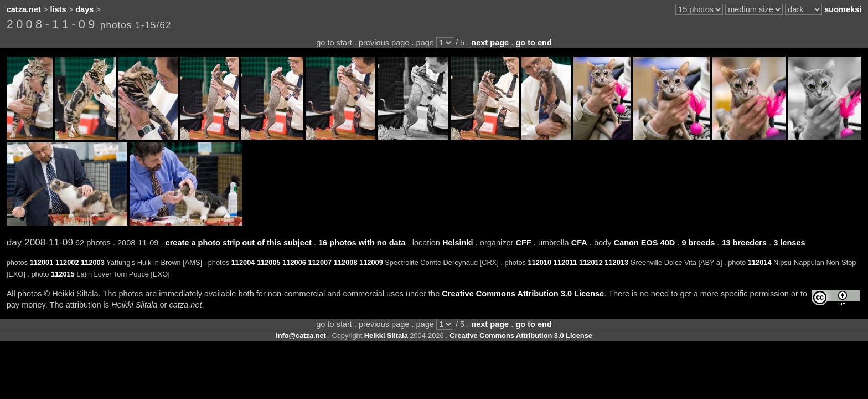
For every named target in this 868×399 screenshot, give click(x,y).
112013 (616, 262)
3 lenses (789, 243)
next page (490, 43)
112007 (320, 262)
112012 (591, 262)
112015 (63, 274)
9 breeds (698, 243)
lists (58, 9)
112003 (93, 262)
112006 (294, 262)
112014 (760, 262)
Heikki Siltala (386, 336)
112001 (42, 262)
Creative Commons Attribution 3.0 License (523, 294)
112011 (565, 262)
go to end (533, 43)
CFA (579, 243)
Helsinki (458, 243)
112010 (540, 262)
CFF (523, 243)
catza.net (24, 9)
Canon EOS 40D (645, 243)
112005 (269, 262)
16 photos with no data (362, 243)
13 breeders (744, 243)
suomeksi (843, 9)
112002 (67, 262)
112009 (371, 262)
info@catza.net (301, 336)
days (84, 9)
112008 (346, 262)
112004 (243, 262)
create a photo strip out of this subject (239, 243)
